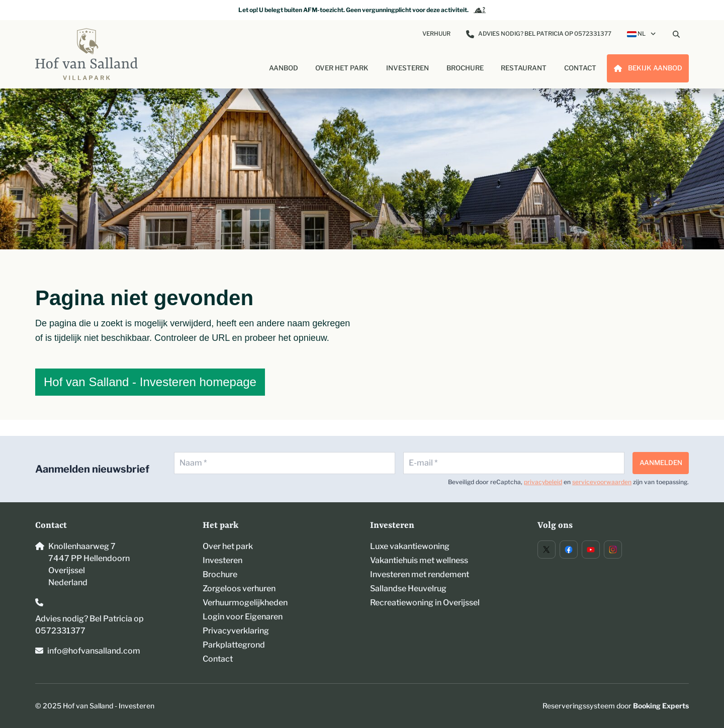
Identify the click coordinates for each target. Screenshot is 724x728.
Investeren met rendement (420, 574)
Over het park (228, 546)
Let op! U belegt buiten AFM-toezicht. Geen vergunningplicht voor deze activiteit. (362, 10)
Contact (218, 659)
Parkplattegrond (234, 645)
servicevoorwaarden (602, 482)
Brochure (220, 574)
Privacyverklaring (236, 631)
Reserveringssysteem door (616, 706)
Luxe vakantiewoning (410, 546)
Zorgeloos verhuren (239, 588)
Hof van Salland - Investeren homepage (150, 382)
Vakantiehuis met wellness (419, 560)
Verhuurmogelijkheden (245, 603)
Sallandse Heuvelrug (408, 588)
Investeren (222, 560)
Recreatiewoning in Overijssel (425, 603)
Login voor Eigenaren (243, 617)
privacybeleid (543, 482)
